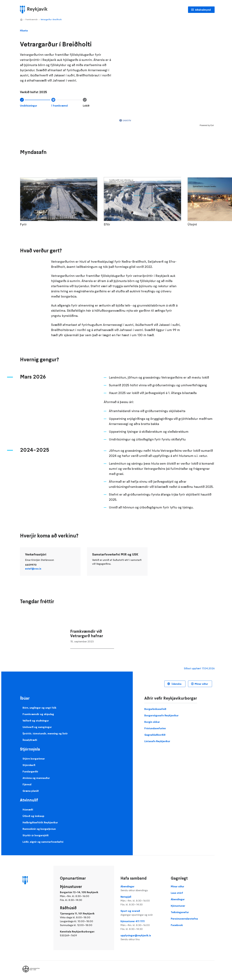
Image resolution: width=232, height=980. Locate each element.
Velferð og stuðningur (36, 721)
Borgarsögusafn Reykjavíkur (161, 715)
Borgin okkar (152, 722)
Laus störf (177, 893)
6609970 (31, 565)
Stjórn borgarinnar (34, 759)
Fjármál (27, 784)
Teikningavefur (180, 912)
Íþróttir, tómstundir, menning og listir (45, 733)
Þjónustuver (178, 906)
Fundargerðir (30, 771)
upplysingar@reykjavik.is (142, 937)
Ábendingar (142, 888)
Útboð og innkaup (33, 816)
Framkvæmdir (32, 19)
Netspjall (142, 901)
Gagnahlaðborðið (155, 735)
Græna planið (31, 791)
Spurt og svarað (142, 913)
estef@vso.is (33, 569)
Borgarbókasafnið (155, 709)
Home (21, 20)
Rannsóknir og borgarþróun (39, 829)
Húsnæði (28, 809)
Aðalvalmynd (203, 10)
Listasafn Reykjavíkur (157, 741)
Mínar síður (201, 684)
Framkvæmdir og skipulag (38, 714)
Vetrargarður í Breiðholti (51, 19)
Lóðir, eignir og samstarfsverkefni (43, 842)
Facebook (177, 925)
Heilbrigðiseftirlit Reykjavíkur (40, 822)
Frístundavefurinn (155, 728)
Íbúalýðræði (30, 740)
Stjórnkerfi (29, 765)
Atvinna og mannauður (36, 778)
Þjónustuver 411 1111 (142, 925)
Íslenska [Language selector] (176, 684)
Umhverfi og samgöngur (37, 727)
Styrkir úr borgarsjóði (36, 835)
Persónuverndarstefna (184, 919)
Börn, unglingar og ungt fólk (39, 708)
